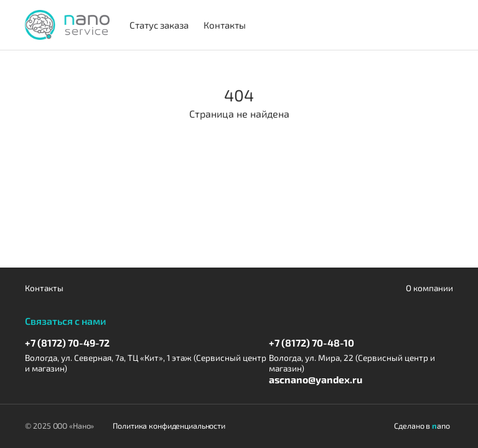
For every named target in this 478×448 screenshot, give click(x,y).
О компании (429, 288)
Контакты (44, 288)
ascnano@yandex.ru (316, 379)
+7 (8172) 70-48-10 (312, 343)
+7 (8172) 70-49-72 (67, 343)
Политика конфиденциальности (169, 426)
